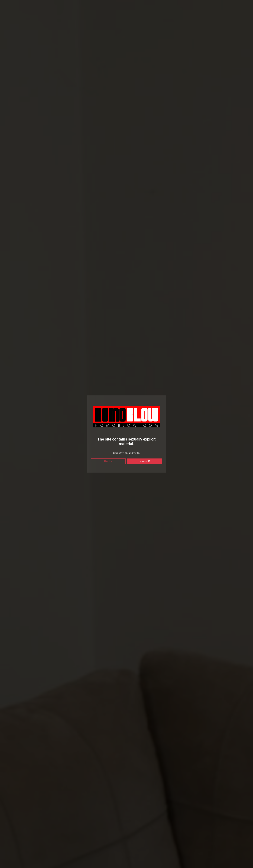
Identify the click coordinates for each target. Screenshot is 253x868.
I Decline (108, 461)
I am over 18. (145, 461)
